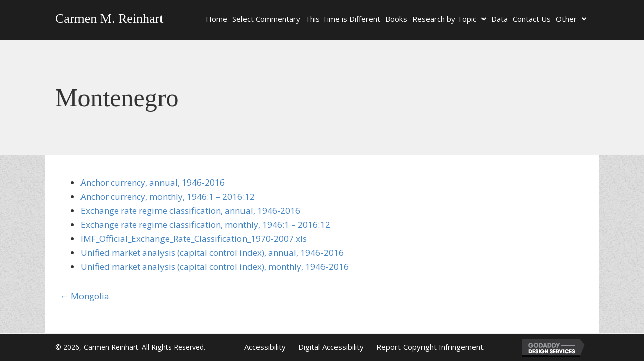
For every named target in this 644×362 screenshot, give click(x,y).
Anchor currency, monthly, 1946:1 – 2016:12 (168, 196)
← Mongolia (85, 296)
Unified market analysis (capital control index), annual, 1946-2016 (212, 253)
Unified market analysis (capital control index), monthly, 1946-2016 (215, 267)
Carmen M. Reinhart (109, 18)
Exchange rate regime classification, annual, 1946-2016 (190, 210)
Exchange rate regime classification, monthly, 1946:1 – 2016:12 (205, 224)
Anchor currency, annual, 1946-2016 (153, 182)
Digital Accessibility (331, 347)
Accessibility (265, 347)
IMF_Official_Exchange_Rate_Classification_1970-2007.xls (194, 239)
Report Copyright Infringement (430, 347)
